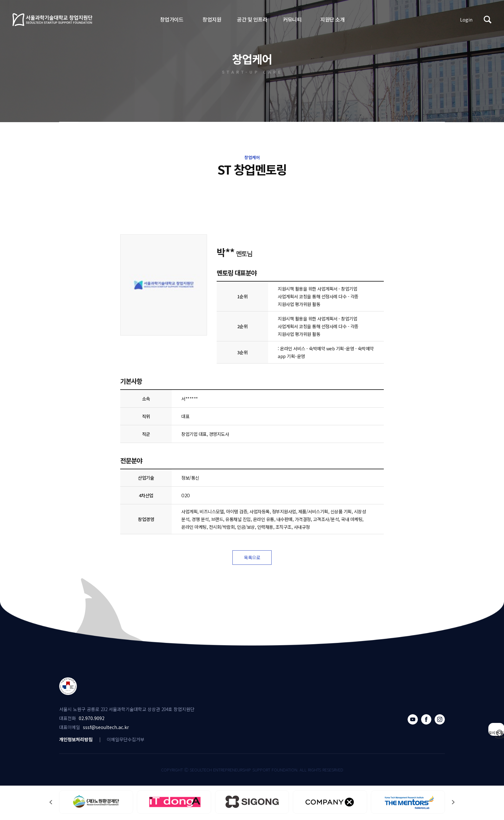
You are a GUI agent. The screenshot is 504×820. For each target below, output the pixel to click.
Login (466, 20)
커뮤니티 (292, 19)
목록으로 (252, 558)
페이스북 (426, 721)
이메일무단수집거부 (126, 741)
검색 (488, 20)
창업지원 (212, 19)
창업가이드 (172, 19)
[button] (453, 804)
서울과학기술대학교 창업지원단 (53, 20)
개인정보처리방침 (76, 741)
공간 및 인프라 (252, 19)
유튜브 (413, 721)
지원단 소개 (332, 19)
